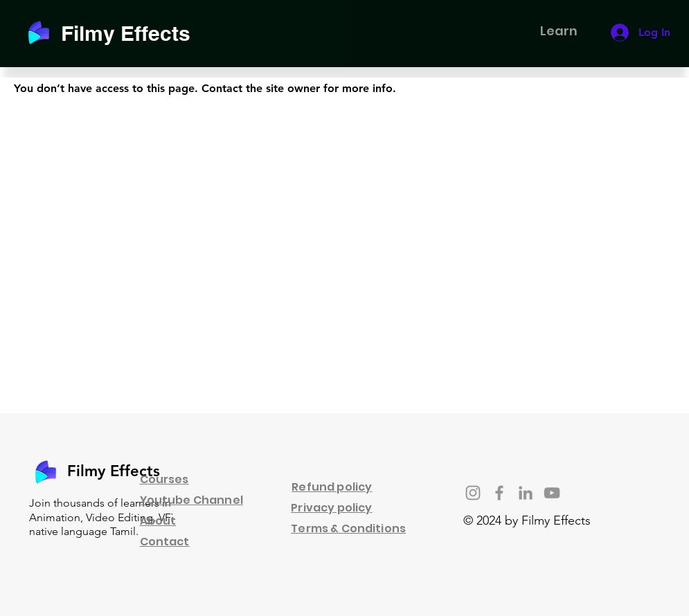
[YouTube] (552, 493)
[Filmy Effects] (134, 33)
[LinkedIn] (526, 493)
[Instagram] (473, 493)
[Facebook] (499, 493)
